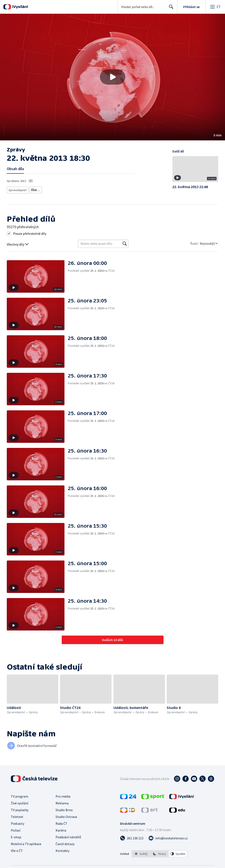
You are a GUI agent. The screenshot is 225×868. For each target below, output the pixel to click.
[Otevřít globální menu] (215, 7)
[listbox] (160, 853)
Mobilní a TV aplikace (26, 843)
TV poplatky (20, 809)
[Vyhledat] (125, 243)
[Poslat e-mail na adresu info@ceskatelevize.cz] (168, 838)
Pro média (63, 796)
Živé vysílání (20, 803)
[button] (113, 77)
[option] (141, 853)
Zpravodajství (17, 189)
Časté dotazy (65, 843)
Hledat (170, 8)
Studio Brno (64, 809)
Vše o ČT (17, 850)
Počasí (16, 830)
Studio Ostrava (66, 816)
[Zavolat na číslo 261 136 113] (132, 838)
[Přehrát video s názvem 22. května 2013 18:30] (113, 77)
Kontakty (62, 850)
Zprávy (35, 189)
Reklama (62, 803)
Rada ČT (61, 823)
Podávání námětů (68, 837)
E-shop (16, 837)
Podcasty (17, 823)
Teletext (17, 816)
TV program (20, 796)
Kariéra (61, 830)
